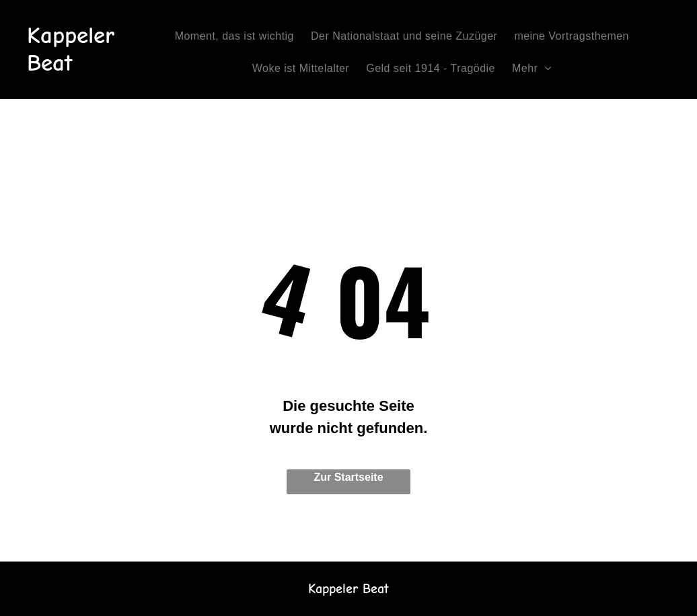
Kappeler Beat (71, 49)
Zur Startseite (348, 477)
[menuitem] (240, 36)
